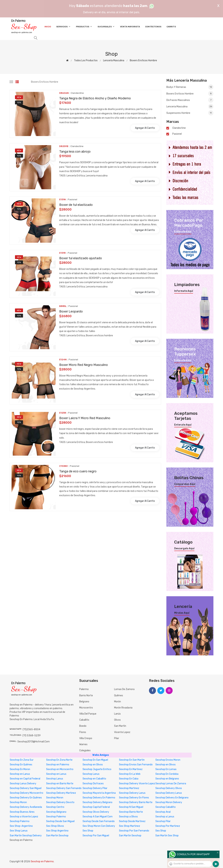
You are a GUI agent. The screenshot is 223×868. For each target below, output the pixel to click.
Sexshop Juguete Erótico (97, 769)
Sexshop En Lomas (166, 769)
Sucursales (106, 27)
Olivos (117, 720)
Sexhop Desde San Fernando (99, 821)
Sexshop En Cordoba (167, 774)
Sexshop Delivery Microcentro (26, 793)
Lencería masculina (114, 60)
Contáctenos (153, 27)
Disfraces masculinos (190, 100)
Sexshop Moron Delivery (169, 802)
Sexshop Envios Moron (168, 760)
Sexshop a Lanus (165, 817)
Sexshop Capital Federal (96, 807)
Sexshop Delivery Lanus (132, 793)
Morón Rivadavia (123, 708)
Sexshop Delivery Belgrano (97, 802)
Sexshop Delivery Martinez (61, 793)
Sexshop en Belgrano (167, 779)
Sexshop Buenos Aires (22, 812)
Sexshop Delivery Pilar (95, 788)
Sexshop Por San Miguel (96, 836)
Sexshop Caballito (166, 807)
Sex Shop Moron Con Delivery (99, 826)
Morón (118, 702)
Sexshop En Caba (129, 779)
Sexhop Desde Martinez (132, 821)
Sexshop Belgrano (56, 812)
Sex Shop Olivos (55, 826)
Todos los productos (86, 60)
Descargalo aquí (184, 549)
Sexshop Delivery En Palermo (99, 798)
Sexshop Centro (55, 807)
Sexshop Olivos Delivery (96, 812)
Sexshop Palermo (56, 817)
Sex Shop (88, 831)
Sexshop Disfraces (93, 784)
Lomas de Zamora (124, 689)
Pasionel (177, 134)
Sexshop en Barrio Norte (60, 784)
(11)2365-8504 (31, 729)
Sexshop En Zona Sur (22, 760)
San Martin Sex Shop (167, 836)
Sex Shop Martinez (130, 826)
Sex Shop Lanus (19, 831)
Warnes (83, 744)
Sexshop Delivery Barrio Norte (136, 802)
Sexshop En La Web (130, 774)
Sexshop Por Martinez (168, 826)
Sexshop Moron (55, 798)
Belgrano (84, 702)
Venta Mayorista (130, 27)
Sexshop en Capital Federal (25, 779)
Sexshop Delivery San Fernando (64, 788)
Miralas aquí (182, 613)
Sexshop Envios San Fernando (136, 765)
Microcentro (86, 708)
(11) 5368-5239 (32, 736)
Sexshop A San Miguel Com (98, 817)
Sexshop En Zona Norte (59, 760)
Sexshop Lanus (91, 774)
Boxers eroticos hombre (143, 60)
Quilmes (119, 695)
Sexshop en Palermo (58, 765)
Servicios (64, 27)
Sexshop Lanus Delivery (23, 784)
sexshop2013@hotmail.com (34, 742)
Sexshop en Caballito (94, 779)
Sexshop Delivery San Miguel (26, 788)
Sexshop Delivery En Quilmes (26, 798)
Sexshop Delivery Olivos (169, 788)
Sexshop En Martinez (131, 769)
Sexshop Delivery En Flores (134, 798)
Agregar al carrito (145, 128)
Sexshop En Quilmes (21, 765)
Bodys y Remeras (190, 87)
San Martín (120, 726)
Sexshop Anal (163, 812)
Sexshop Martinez (129, 788)
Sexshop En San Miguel (95, 760)
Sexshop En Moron (20, 769)
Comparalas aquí (185, 484)
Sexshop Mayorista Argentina (99, 793)
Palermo (84, 689)
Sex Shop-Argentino (21, 826)
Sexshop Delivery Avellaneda (26, 807)
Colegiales (85, 750)
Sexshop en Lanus (20, 774)
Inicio (48, 27)
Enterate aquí (183, 232)
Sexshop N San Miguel (131, 807)
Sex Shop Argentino (57, 831)
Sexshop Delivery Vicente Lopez (137, 784)
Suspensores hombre (190, 113)
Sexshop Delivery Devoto (60, 802)
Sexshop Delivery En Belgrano (172, 798)
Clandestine (179, 128)
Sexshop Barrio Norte (131, 812)
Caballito (84, 720)
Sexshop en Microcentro (60, 769)
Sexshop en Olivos (93, 765)
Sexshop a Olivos (128, 817)
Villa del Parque (88, 714)
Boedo (83, 726)
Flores (83, 732)
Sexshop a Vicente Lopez (24, 817)
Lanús (117, 714)
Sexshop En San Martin (132, 760)
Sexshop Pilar (163, 821)
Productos (84, 27)
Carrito (171, 27)
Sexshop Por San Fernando (134, 831)
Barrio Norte (86, 695)
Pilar (117, 738)
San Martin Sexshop (57, 836)
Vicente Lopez (122, 732)
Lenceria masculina (190, 106)
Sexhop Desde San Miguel (60, 821)
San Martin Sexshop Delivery (26, 836)
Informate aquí (184, 291)
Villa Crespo (86, 738)
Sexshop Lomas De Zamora (171, 784)
